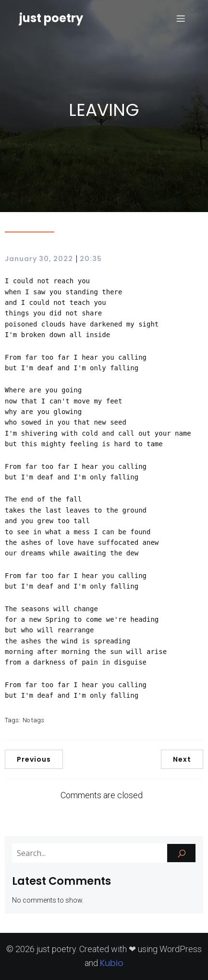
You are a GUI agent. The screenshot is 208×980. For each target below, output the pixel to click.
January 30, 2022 (39, 259)
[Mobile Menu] (181, 18)
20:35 (91, 259)
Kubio (112, 963)
